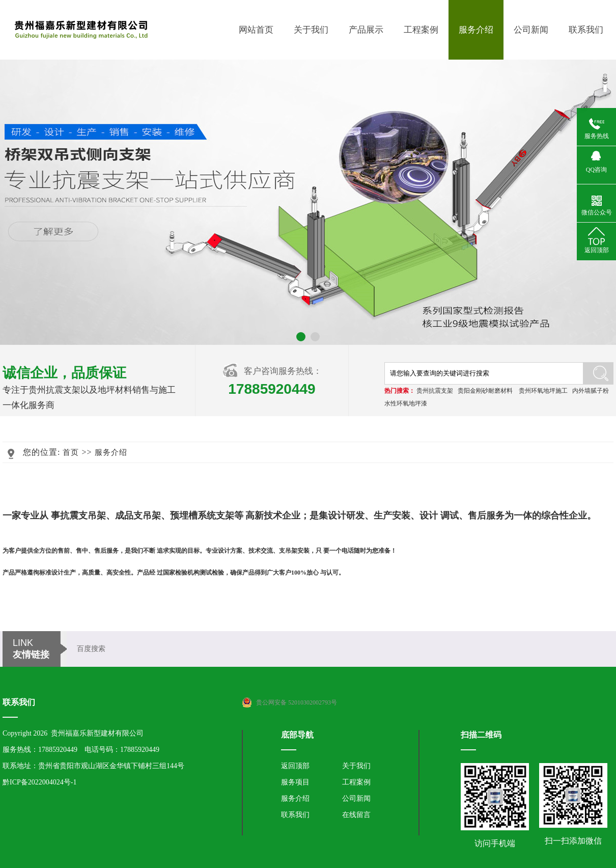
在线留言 (356, 815)
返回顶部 (295, 766)
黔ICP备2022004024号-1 (39, 782)
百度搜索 (91, 649)
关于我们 (311, 30)
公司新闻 (531, 30)
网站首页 (256, 30)
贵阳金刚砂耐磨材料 (485, 391)
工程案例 (421, 30)
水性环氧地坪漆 (406, 403)
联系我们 (586, 30)
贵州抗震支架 (435, 391)
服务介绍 (476, 30)
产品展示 (366, 30)
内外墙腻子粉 (591, 391)
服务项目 (295, 782)
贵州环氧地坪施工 (543, 391)
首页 (71, 452)
